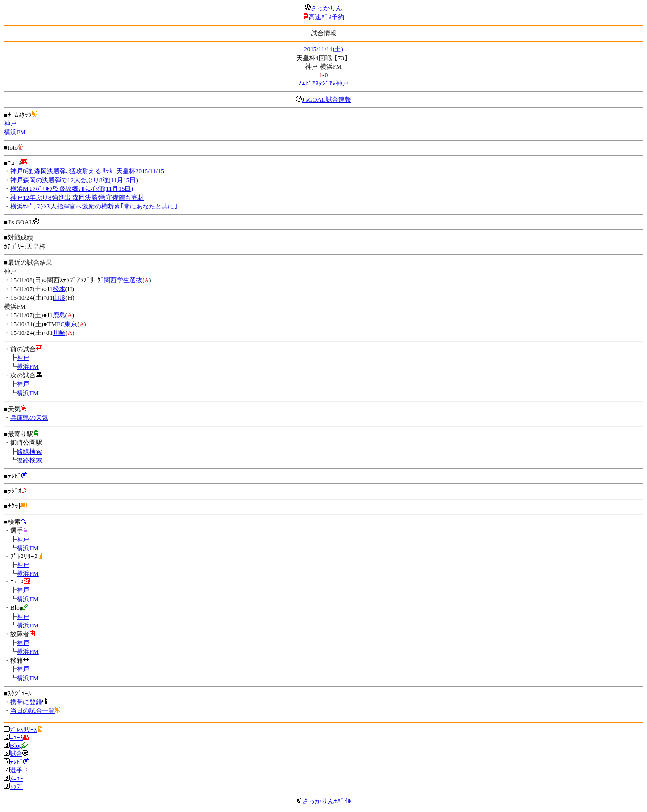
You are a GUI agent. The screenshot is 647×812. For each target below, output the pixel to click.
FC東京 (67, 324)
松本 (59, 289)
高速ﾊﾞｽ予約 (326, 17)
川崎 (59, 333)
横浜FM (15, 132)
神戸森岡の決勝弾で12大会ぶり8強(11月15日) (74, 180)
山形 (59, 298)
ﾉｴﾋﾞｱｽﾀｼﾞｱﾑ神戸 (323, 83)
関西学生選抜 (123, 280)
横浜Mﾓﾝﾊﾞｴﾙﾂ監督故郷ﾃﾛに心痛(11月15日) (72, 189)
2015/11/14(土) (323, 49)
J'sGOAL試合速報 (326, 99)
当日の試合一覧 (32, 711)
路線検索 (29, 451)
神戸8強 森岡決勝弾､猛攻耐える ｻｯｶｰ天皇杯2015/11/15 (87, 171)
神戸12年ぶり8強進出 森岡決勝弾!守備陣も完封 (77, 198)
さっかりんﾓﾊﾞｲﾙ (324, 801)
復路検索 (29, 460)
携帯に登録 (26, 702)
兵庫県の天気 (29, 418)
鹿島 (59, 315)
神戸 (10, 123)
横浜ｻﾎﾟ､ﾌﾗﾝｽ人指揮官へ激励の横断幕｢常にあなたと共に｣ (94, 206)
